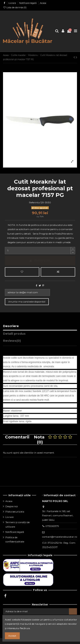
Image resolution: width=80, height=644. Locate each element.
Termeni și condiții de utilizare (18, 524)
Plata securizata (15, 512)
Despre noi (12, 506)
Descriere (11, 326)
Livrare (12, 3)
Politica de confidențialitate (15, 540)
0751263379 (52, 526)
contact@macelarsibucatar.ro (60, 537)
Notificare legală (28, 3)
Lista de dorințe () (15, 7)
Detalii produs (14, 334)
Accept (12, 636)
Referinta (34, 202)
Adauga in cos (40, 261)
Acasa (43, 3)
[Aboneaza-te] (73, 611)
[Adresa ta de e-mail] (36, 611)
